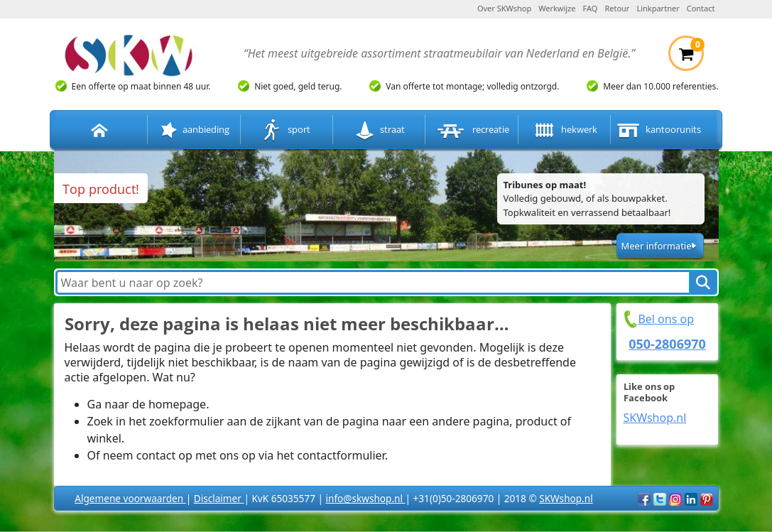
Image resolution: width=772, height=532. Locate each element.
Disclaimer (219, 498)
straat (379, 130)
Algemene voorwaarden (130, 498)
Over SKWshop (504, 8)
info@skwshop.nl (365, 498)
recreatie (472, 130)
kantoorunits (657, 130)
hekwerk (564, 130)
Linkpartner (658, 8)
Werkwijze (557, 8)
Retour (617, 8)
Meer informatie (656, 246)
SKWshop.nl (655, 418)
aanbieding (194, 130)
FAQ (591, 8)
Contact (701, 8)
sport (286, 130)
